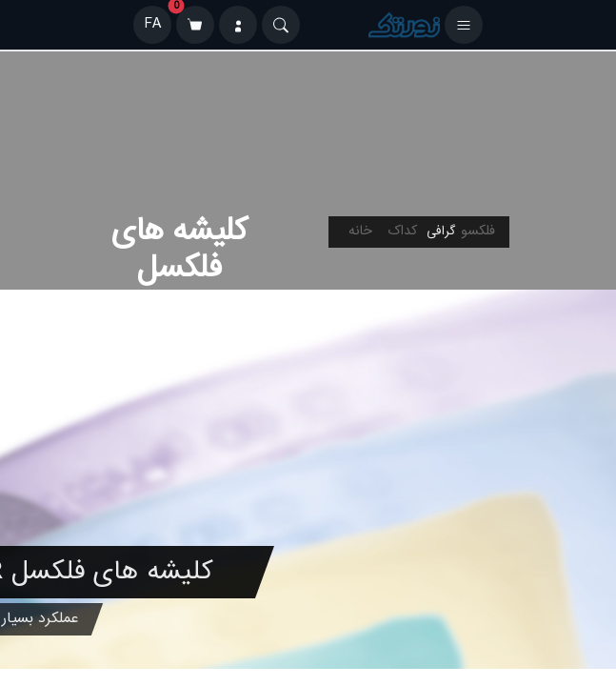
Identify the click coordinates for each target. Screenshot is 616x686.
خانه (360, 232)
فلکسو (478, 232)
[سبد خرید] (195, 25)
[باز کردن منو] (464, 25)
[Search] (281, 25)
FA (153, 24)
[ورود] (238, 25)
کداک (402, 232)
